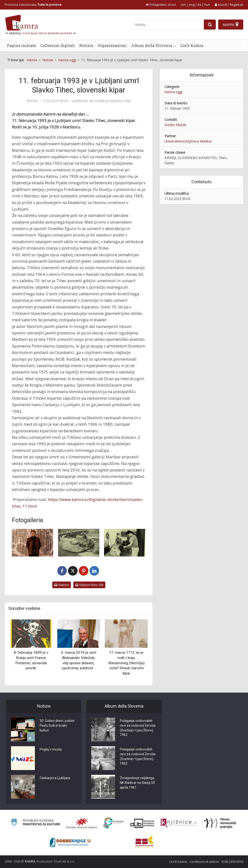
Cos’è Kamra (192, 45)
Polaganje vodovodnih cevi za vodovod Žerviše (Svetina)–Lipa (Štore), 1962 (138, 728)
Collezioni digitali (58, 45)
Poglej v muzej (51, 750)
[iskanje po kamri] (168, 25)
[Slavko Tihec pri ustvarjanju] (125, 543)
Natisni (62, 585)
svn (183, 5)
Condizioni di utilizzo (204, 862)
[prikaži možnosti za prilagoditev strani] (161, 5)
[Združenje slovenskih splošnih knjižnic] (179, 823)
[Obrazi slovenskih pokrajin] (220, 823)
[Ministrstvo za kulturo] (35, 823)
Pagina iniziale (21, 45)
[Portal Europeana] (114, 823)
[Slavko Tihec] (33, 543)
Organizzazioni (112, 45)
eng (192, 5)
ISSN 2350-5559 (232, 862)
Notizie (86, 45)
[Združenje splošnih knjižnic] (144, 842)
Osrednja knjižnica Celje (113, 101)
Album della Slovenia (152, 45)
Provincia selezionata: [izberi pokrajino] (33, 5)
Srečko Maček (175, 125)
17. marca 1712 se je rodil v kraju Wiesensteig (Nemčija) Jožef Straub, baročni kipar (126, 663)
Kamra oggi (173, 92)
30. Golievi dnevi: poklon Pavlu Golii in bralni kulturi (57, 726)
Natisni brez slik (89, 585)
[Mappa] (231, 25)
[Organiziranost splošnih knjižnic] (82, 823)
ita (199, 5)
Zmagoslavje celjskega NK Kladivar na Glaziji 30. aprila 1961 (138, 783)
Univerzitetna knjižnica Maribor (188, 141)
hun (207, 5)
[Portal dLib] (142, 823)
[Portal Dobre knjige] (70, 842)
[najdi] (210, 25)
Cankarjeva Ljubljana (55, 778)
